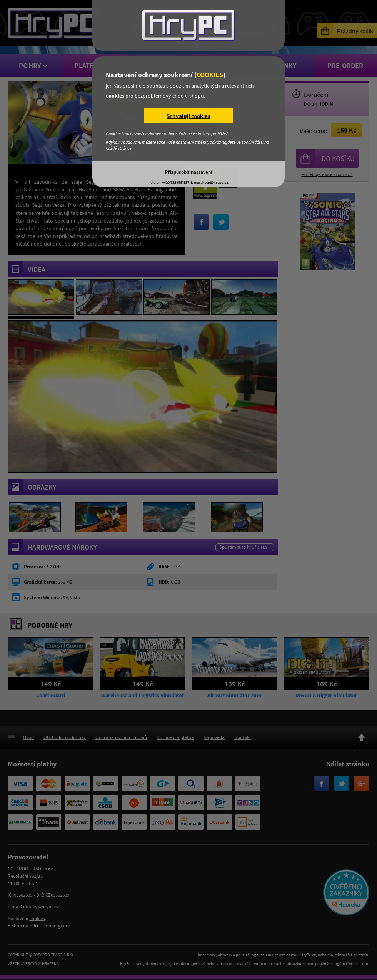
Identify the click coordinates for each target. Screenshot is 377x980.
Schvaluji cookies (188, 116)
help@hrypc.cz (215, 182)
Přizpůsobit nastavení (188, 172)
